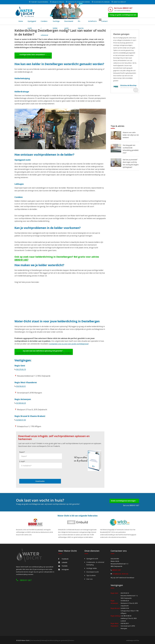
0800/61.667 (21, 262)
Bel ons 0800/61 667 (131, 505)
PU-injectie (105, 22)
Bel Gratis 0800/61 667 (120, 8)
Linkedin (63, 562)
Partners (74, 640)
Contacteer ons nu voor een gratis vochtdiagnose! (69, 346)
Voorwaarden (35, 640)
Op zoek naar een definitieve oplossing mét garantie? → (45, 355)
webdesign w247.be (132, 640)
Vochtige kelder (72, 22)
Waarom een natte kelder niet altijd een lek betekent (131, 136)
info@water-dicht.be (120, 573)
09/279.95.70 (21, 373)
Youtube (63, 565)
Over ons (90, 579)
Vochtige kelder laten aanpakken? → (35, 57)
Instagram (64, 569)
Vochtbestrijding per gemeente (59, 640)
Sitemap (44, 640)
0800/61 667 (26, 580)
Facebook (63, 558)
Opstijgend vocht (34, 22)
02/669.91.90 (21, 424)
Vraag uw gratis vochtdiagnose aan (122, 15)
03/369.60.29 (21, 407)
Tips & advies (91, 575)
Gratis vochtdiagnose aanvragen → (122, 500)
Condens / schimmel (53, 22)
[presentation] (35, 472)
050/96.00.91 (21, 390)
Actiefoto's (118, 22)
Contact (130, 22)
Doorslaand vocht (89, 22)
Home (21, 22)
